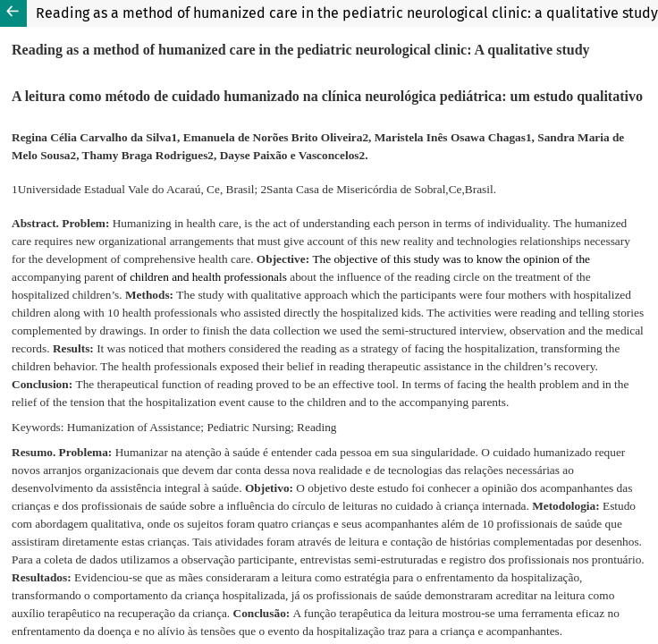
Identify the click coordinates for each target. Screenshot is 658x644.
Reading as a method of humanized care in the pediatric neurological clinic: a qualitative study (347, 13)
